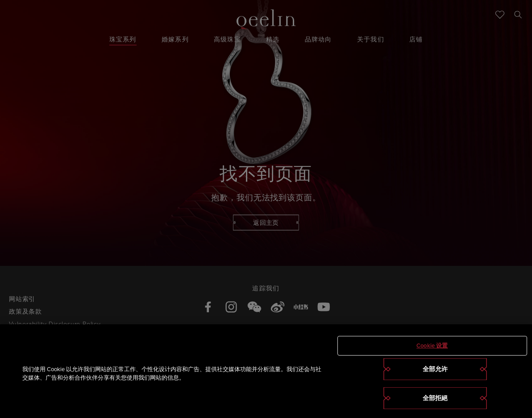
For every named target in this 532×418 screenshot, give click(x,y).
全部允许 (435, 369)
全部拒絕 (435, 398)
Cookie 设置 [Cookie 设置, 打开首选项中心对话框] (432, 346)
